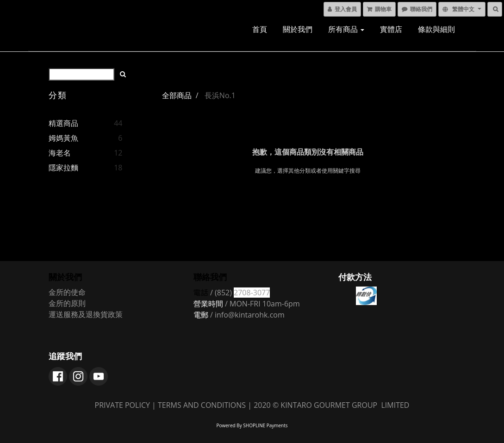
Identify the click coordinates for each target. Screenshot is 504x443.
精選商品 (63, 123)
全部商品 (177, 95)
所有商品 (346, 29)
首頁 (260, 29)
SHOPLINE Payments (265, 425)
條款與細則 (436, 29)
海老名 (60, 153)
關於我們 (298, 29)
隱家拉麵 (63, 168)
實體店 (391, 29)
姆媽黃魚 (63, 138)
